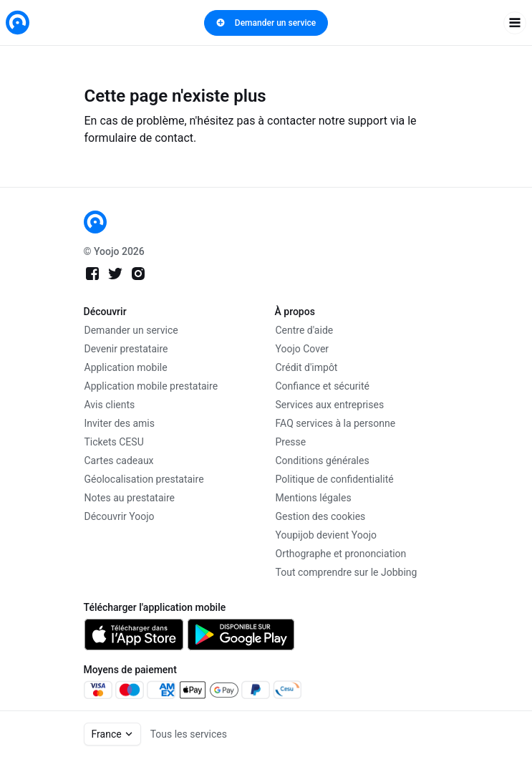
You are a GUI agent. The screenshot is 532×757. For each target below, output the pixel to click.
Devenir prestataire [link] (126, 349)
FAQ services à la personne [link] (336, 423)
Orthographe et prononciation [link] (341, 554)
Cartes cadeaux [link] (119, 461)
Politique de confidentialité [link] (335, 479)
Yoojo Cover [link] (303, 349)
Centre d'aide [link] (305, 330)
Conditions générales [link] (323, 461)
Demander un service (266, 23)
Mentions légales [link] (314, 498)
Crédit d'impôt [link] (307, 367)
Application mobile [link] (126, 367)
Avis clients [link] (110, 405)
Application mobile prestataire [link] (151, 386)
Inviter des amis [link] (120, 423)
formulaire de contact (139, 138)
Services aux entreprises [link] (330, 405)
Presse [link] (291, 442)
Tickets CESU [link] (114, 442)
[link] (18, 23)
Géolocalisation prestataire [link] (144, 479)
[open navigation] (515, 23)
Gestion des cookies (321, 516)
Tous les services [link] (189, 734)
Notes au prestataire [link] (130, 498)
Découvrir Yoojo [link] (120, 516)
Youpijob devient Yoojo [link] (327, 535)
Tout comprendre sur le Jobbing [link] (347, 572)
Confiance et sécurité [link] (323, 386)
